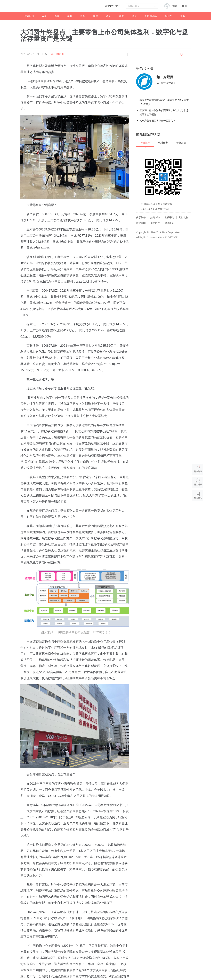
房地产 (168, 16)
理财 (95, 16)
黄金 (108, 16)
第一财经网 (58, 54)
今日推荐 (145, 143)
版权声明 (141, 223)
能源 (134, 16)
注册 (184, 6)
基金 (83, 16)
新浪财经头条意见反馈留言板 (157, 204)
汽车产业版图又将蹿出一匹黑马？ (157, 121)
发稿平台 (169, 217)
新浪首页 (198, 469)
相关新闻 (198, 498)
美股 (70, 16)
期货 (121, 16)
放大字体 (133, 54)
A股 (44, 16)
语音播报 (112, 54)
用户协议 (155, 223)
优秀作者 (163, 143)
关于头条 (141, 217)
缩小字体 (122, 54)
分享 (164, 54)
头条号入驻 (145, 68)
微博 (143, 54)
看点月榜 (181, 143)
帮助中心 (169, 223)
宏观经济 (29, 16)
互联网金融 (151, 16)
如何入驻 (155, 217)
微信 (153, 54)
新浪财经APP (112, 6)
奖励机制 (183, 217)
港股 (57, 16)
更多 (183, 16)
